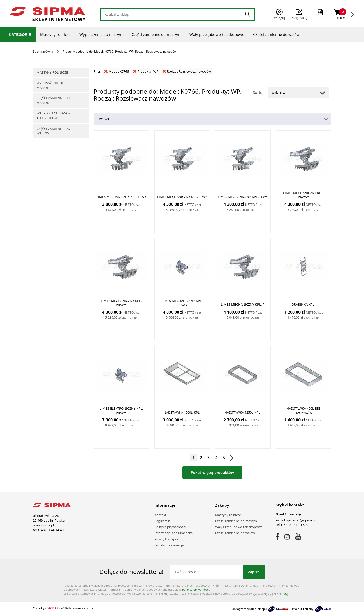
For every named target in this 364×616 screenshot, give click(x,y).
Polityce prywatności (196, 590)
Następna (231, 458)
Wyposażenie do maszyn (101, 34)
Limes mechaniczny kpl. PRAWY (303, 195)
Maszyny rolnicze (55, 34)
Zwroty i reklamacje (169, 545)
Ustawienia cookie (81, 608)
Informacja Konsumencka (174, 533)
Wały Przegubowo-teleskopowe (239, 527)
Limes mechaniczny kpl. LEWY (121, 197)
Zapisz (254, 572)
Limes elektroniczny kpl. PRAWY (121, 410)
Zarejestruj (299, 14)
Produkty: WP (146, 71)
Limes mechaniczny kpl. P (243, 304)
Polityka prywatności (170, 527)
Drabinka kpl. (303, 304)
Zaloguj (280, 15)
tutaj (285, 594)
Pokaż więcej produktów (212, 472)
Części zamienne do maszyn (156, 34)
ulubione (320, 18)
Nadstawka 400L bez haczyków (303, 410)
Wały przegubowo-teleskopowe (217, 34)
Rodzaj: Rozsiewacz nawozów (187, 71)
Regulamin (162, 521)
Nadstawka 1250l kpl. (243, 412)
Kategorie (20, 35)
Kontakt (160, 515)
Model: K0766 (117, 71)
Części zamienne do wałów (277, 34)
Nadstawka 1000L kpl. (182, 412)
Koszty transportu (168, 539)
